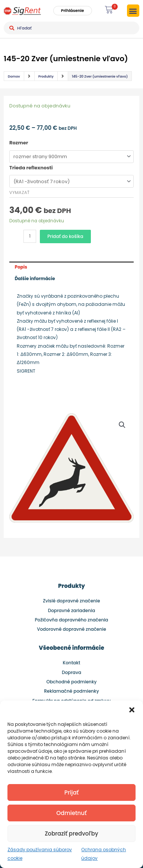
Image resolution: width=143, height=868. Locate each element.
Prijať (71, 792)
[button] (132, 710)
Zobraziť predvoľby (71, 833)
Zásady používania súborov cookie (40, 854)
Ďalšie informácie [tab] (35, 278)
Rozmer (19, 143)
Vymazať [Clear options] (19, 192)
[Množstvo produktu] (30, 236)
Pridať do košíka (65, 236)
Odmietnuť (71, 813)
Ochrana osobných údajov (104, 854)
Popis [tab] (21, 267)
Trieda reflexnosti (31, 168)
